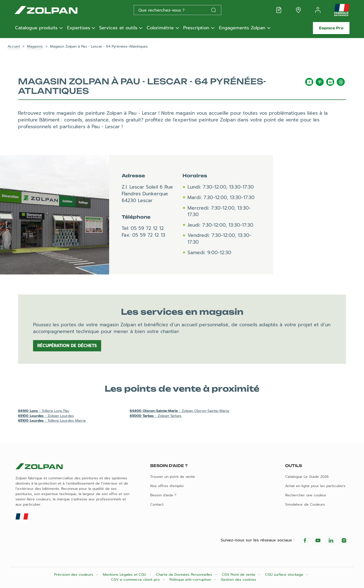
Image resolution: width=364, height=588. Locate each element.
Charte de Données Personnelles (185, 575)
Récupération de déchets (67, 346)
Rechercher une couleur (306, 495)
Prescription (196, 28)
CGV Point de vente (239, 575)
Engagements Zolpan (242, 28)
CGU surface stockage (285, 575)
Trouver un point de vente (173, 477)
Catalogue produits (36, 28)
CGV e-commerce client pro (136, 580)
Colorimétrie (160, 28)
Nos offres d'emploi (167, 486)
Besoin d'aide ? (163, 495)
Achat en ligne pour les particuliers (315, 486)
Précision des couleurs (74, 575)
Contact (157, 504)
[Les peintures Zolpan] (54, 10)
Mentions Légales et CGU (125, 575)
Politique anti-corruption (191, 580)
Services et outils (118, 28)
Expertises (79, 28)
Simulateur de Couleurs (305, 504)
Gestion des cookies (238, 580)
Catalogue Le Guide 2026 (307, 477)
